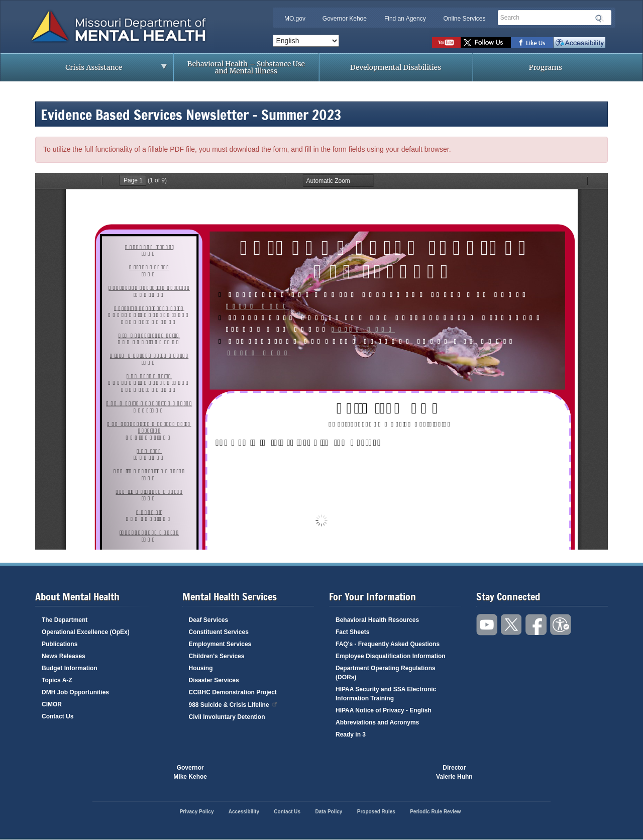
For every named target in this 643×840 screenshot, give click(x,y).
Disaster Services (214, 680)
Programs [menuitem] (546, 67)
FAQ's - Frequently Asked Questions (388, 644)
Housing (201, 668)
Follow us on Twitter (486, 43)
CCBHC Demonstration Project (233, 692)
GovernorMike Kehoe (190, 772)
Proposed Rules (376, 812)
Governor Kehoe (345, 19)
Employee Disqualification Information (391, 656)
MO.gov (295, 19)
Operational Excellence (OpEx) (86, 632)
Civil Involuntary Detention (227, 717)
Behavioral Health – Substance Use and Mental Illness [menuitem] (246, 67)
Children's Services (217, 656)
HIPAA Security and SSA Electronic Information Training (386, 694)
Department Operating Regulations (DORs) (386, 673)
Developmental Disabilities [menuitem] (396, 67)
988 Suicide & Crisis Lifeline (234, 704)
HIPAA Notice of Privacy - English (384, 710)
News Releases (64, 656)
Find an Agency (405, 19)
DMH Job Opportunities (75, 692)
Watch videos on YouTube (446, 43)
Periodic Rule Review (435, 812)
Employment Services (220, 644)
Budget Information (70, 668)
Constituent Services (219, 632)
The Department (65, 620)
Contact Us (58, 716)
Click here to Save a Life (379, 772)
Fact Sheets (352, 632)
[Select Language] (306, 41)
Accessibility (579, 43)
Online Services (464, 19)
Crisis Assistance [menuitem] (96, 70)
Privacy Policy (197, 812)
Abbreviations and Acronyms (377, 722)
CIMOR (52, 704)
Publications (60, 644)
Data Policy (329, 812)
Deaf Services (209, 620)
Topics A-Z (57, 680)
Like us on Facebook (532, 43)
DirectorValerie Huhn (454, 772)
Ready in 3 (351, 734)
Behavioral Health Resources (377, 620)
